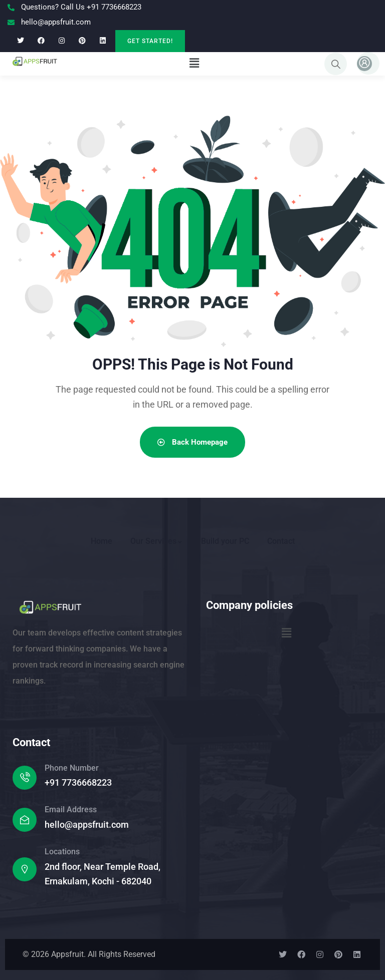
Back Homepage (192, 442)
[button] (194, 63)
